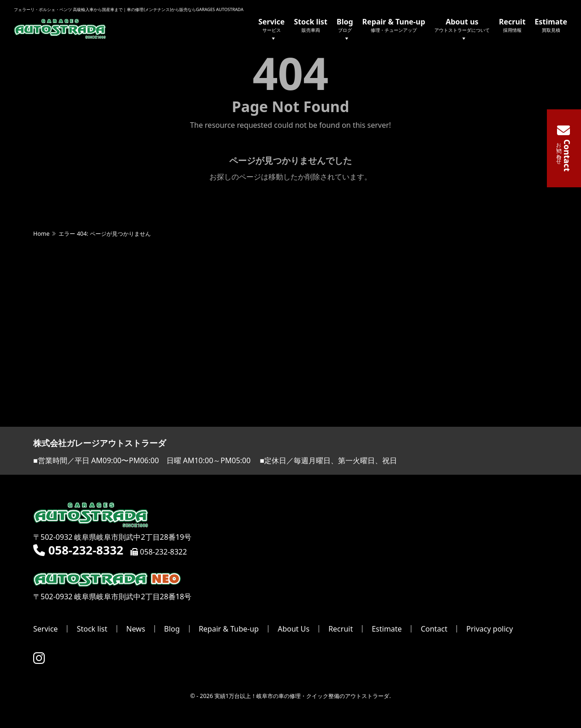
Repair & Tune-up (394, 25)
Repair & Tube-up (229, 629)
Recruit (512, 25)
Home (41, 234)
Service (271, 30)
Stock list (311, 25)
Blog (345, 30)
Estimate (551, 25)
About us (462, 30)
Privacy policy (489, 629)
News (136, 629)
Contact (434, 629)
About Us (293, 629)
